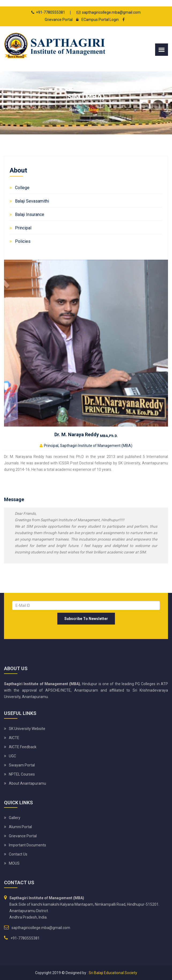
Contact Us (18, 854)
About (94, 110)
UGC (12, 756)
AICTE (14, 738)
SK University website (27, 729)
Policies (23, 241)
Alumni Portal (20, 827)
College (22, 188)
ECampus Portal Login (96, 20)
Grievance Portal (59, 20)
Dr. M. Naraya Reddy (86, 434)
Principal (23, 228)
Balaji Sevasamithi (32, 201)
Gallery (15, 818)
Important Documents (27, 845)
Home (75, 110)
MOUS (14, 863)
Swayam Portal (22, 765)
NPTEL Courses (22, 774)
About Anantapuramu (27, 783)
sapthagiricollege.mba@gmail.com (111, 12)
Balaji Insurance (30, 214)
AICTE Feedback (23, 747)
